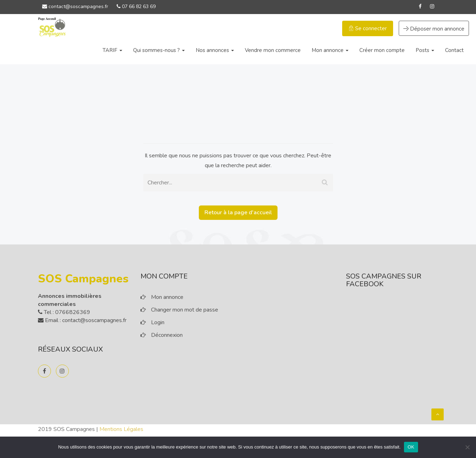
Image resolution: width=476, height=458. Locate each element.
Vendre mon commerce (273, 50)
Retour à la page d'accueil (238, 212)
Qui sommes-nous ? (159, 50)
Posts (425, 50)
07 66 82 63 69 (136, 6)
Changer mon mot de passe (185, 310)
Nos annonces (215, 50)
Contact (454, 50)
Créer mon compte (382, 50)
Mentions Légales (121, 429)
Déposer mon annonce (434, 29)
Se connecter (368, 28)
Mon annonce (330, 50)
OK (411, 447)
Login (158, 322)
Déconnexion (167, 335)
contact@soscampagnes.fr (75, 6)
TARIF (112, 50)
